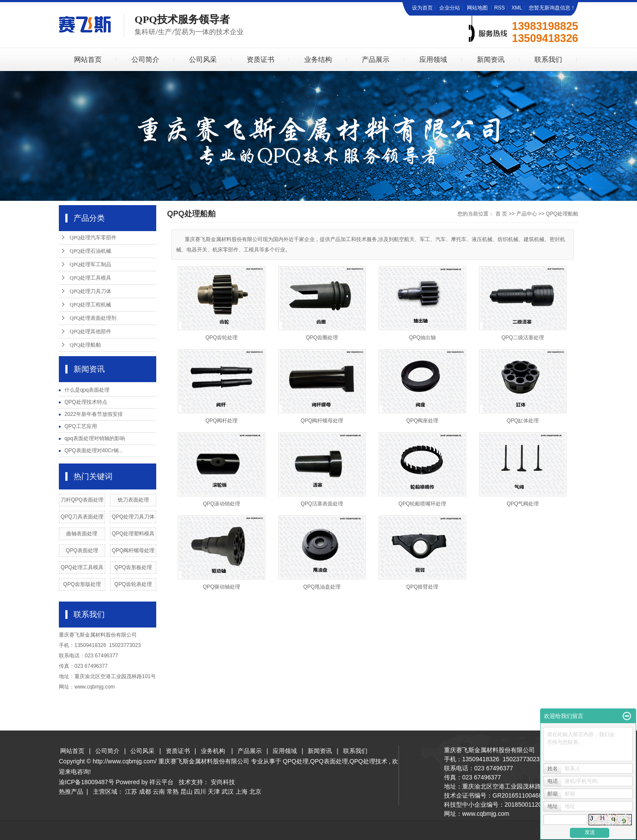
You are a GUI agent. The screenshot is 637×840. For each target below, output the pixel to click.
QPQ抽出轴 (423, 338)
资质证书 (261, 60)
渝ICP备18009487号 (87, 782)
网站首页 (88, 60)
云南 (159, 792)
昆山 (187, 792)
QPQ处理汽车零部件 (93, 238)
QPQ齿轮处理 (222, 338)
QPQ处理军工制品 (90, 264)
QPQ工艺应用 (81, 426)
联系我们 (548, 60)
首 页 (501, 214)
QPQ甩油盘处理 (322, 587)
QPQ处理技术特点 (86, 402)
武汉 (228, 792)
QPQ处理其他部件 (90, 331)
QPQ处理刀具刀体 (90, 291)
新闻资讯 (491, 60)
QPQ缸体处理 (523, 421)
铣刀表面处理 (133, 500)
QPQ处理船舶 (85, 345)
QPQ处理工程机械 (90, 305)
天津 (214, 792)
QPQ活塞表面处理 (322, 504)
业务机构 (213, 751)
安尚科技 (223, 782)
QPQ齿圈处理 (322, 338)
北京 (255, 792)
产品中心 (527, 214)
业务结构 (318, 60)
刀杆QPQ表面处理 (82, 500)
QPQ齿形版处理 (82, 584)
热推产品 (71, 792)
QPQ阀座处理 (423, 421)
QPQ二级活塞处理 (523, 338)
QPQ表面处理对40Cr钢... (94, 451)
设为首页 (422, 8)
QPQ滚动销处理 (222, 504)
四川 (200, 792)
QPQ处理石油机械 (90, 251)
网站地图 (478, 8)
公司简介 (145, 60)
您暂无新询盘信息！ (552, 8)
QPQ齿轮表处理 (133, 584)
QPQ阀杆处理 (222, 421)
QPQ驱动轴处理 (222, 587)
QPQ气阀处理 (523, 504)
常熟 (173, 792)
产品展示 (376, 60)
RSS (500, 8)
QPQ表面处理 (82, 550)
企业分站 (450, 8)
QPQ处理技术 (368, 761)
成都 (145, 792)
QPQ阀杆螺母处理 (133, 550)
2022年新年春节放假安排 (94, 414)
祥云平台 (161, 782)
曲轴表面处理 (82, 534)
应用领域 (433, 60)
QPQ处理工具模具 (90, 278)
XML (517, 8)
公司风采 (203, 60)
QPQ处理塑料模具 (133, 534)
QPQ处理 (296, 761)
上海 (241, 792)
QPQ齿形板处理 (133, 567)
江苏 (131, 792)
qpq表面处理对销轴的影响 (95, 438)
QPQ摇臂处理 (423, 587)
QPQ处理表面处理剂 (93, 318)
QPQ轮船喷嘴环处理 (423, 504)
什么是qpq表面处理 (87, 390)
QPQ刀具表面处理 (82, 517)
